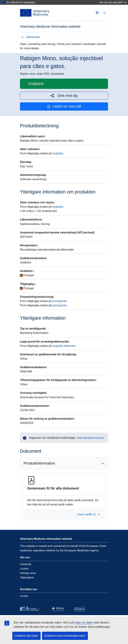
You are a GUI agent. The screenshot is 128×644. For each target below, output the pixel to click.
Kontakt (24, 596)
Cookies (24, 569)
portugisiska (59, 301)
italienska (70, 346)
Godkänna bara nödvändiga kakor (65, 636)
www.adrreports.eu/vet (90, 438)
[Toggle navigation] (105, 13)
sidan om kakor (84, 623)
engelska (58, 153)
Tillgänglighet (27, 578)
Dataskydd (26, 564)
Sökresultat (31, 37)
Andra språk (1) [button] (89, 514)
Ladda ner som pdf (64, 106)
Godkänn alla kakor (26, 636)
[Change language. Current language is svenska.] (97, 13)
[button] (64, 96)
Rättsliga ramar (28, 573)
